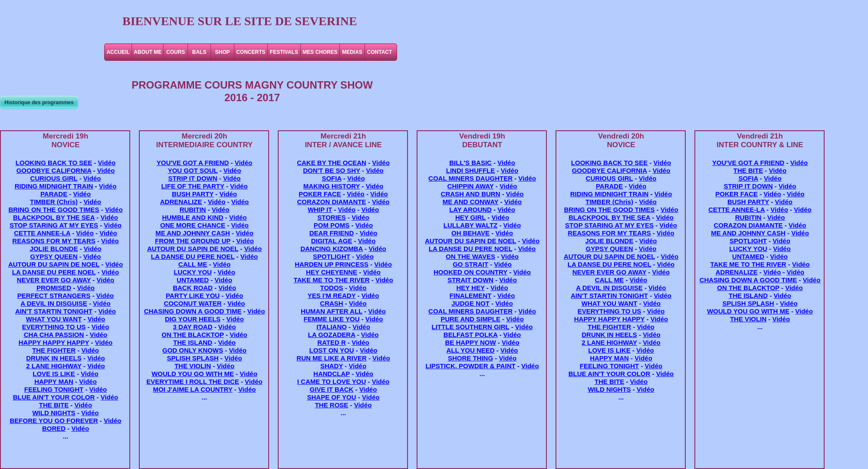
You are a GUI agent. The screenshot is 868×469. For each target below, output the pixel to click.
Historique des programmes (39, 102)
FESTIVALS (284, 52)
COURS (176, 52)
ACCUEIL (118, 52)
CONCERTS (251, 52)
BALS (199, 52)
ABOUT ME (148, 52)
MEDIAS (352, 52)
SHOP (223, 52)
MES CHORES (320, 52)
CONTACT (380, 52)
